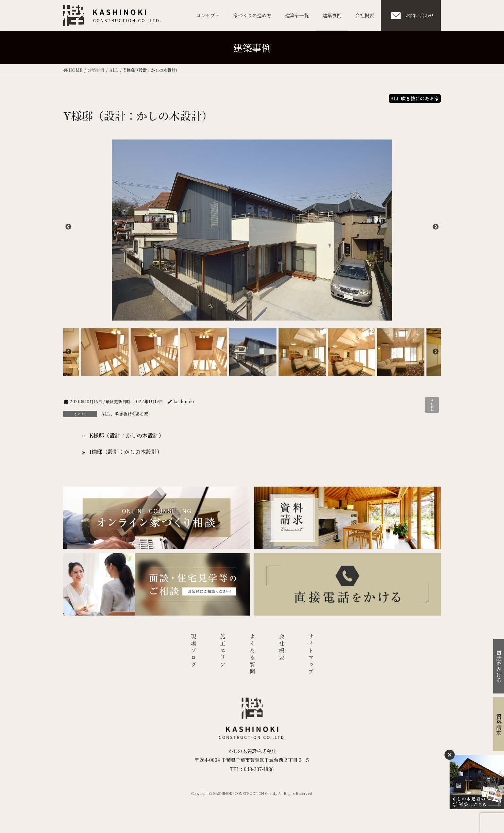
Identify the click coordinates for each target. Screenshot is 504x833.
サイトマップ (311, 655)
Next (436, 227)
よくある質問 (252, 655)
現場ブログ (193, 651)
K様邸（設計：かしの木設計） (127, 435)
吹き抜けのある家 (132, 414)
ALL (432, 405)
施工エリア (223, 651)
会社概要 (282, 647)
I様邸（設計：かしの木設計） (126, 452)
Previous (68, 227)
